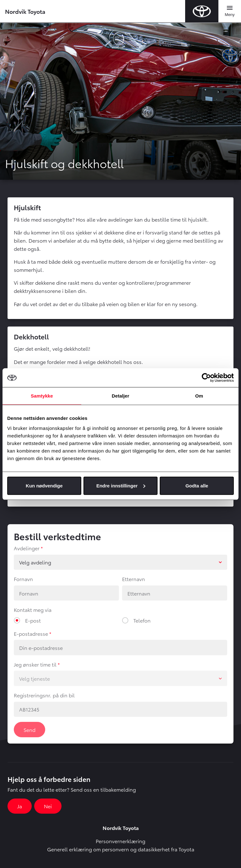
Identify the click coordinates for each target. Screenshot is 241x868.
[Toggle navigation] (230, 11)
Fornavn (23, 579)
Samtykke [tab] (42, 396)
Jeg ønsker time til (35, 664)
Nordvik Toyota (25, 11)
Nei (48, 806)
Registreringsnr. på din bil (44, 695)
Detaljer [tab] (120, 396)
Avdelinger (27, 548)
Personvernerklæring (120, 841)
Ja (20, 806)
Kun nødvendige (44, 485)
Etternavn (134, 579)
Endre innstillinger (121, 485)
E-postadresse (31, 633)
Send (29, 730)
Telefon (142, 620)
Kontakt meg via (33, 610)
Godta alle (197, 485)
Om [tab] (199, 396)
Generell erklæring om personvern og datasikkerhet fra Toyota (121, 849)
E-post (33, 620)
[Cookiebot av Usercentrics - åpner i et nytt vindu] (206, 378)
